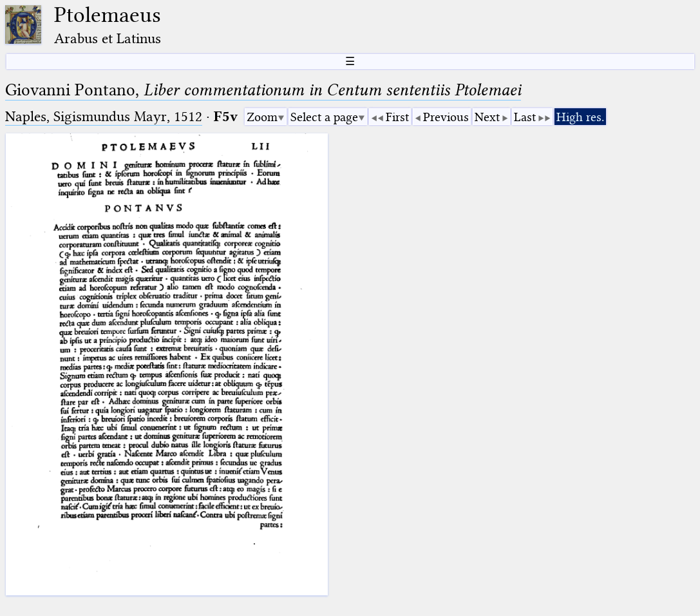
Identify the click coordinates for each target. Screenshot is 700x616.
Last (525, 117)
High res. (580, 117)
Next (487, 117)
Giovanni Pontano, (263, 90)
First (397, 117)
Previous (446, 117)
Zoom (262, 117)
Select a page (324, 117)
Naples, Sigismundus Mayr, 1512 (104, 116)
